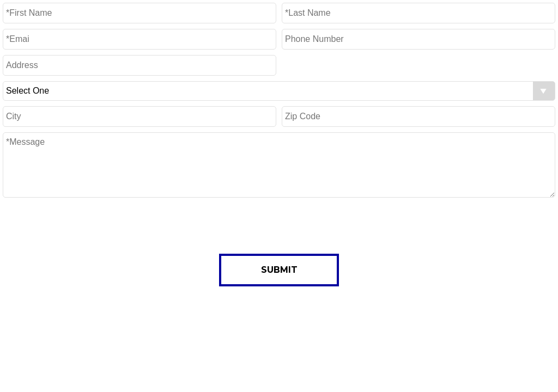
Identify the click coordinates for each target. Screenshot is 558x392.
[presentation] (279, 224)
